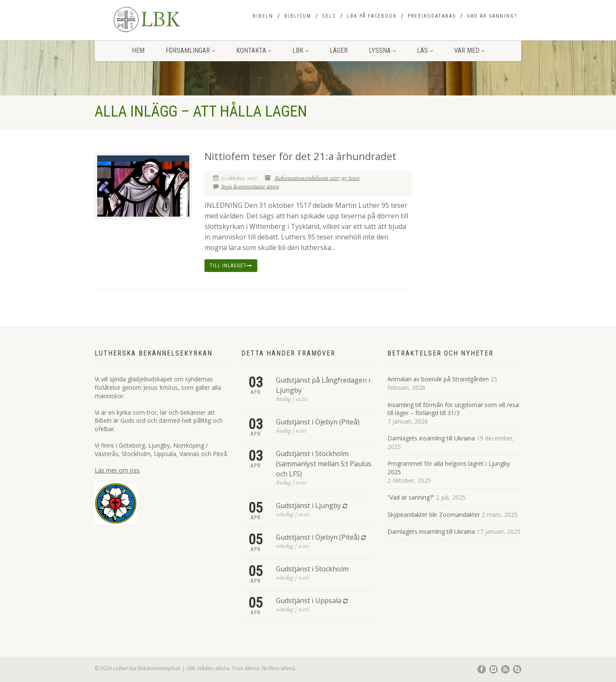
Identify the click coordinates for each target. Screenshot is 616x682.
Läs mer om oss (117, 470)
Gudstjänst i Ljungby (308, 505)
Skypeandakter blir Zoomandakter (434, 515)
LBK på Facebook (372, 16)
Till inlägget (231, 266)
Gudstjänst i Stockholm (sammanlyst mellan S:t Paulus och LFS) (324, 464)
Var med (469, 50)
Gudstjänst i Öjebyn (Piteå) (318, 422)
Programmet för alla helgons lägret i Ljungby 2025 (449, 468)
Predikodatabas (432, 16)
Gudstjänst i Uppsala (309, 600)
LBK (300, 50)
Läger (339, 50)
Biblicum (298, 16)
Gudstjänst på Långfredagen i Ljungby (323, 385)
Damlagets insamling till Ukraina (431, 438)
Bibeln (263, 16)
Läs (425, 50)
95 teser (350, 178)
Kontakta (254, 50)
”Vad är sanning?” (411, 497)
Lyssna (382, 50)
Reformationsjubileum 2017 (307, 178)
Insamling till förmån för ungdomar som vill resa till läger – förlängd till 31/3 (453, 409)
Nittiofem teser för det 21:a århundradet (300, 156)
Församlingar (190, 50)
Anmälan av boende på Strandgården (438, 379)
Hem (138, 50)
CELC (329, 16)
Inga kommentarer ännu (246, 187)
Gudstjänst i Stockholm (312, 569)
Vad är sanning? (492, 16)
